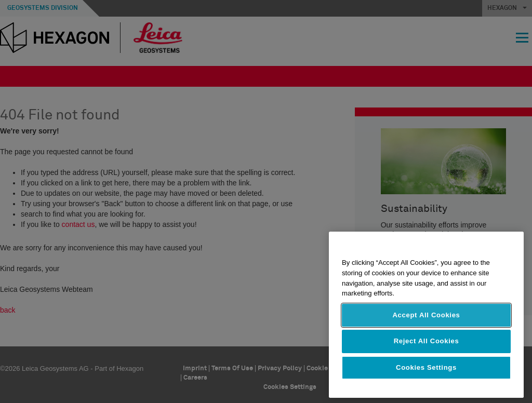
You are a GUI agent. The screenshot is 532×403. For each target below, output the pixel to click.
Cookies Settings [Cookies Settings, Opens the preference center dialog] (426, 367)
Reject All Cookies (427, 341)
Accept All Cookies (426, 315)
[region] (426, 315)
